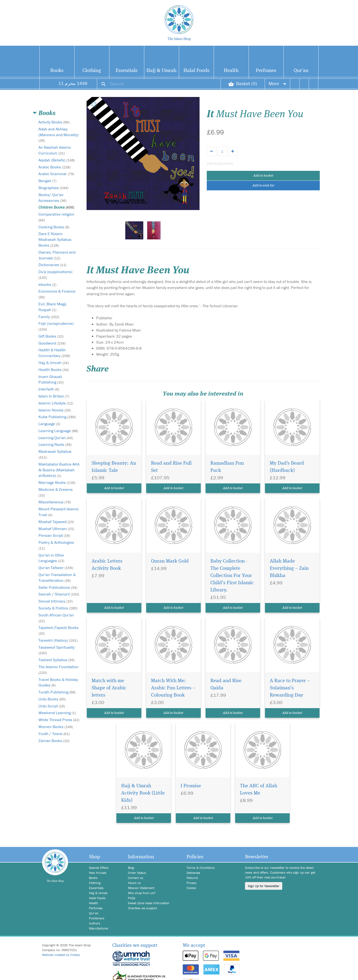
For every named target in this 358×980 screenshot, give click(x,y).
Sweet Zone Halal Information (149, 903)
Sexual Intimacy (56, 601)
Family (49, 317)
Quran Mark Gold (170, 561)
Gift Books (51, 336)
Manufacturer (99, 928)
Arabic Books (54, 167)
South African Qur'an (56, 618)
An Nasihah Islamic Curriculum (55, 150)
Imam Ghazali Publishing (51, 379)
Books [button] (47, 113)
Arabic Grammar (56, 174)
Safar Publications (58, 587)
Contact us (136, 878)
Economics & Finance (57, 294)
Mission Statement (141, 888)
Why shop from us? (142, 893)
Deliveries (193, 873)
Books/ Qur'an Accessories (52, 198)
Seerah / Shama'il (59, 594)
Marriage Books (57, 482)
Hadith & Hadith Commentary (54, 353)
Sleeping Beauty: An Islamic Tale (114, 467)
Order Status (137, 873)
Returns (192, 878)
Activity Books (54, 122)
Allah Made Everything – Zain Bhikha (289, 568)
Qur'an (301, 71)
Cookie (191, 888)
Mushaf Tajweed (56, 522)
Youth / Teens (54, 734)
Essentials (127, 71)
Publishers (97, 918)
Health (231, 71)
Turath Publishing (57, 692)
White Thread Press (59, 720)
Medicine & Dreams (56, 492)
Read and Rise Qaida (226, 684)
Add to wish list (263, 186)
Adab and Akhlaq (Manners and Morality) (59, 135)
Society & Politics (58, 608)
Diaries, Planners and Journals (57, 255)
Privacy (192, 883)
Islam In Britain (54, 396)
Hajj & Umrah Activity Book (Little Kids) (143, 793)
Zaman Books (54, 741)
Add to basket (263, 176)
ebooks (47, 284)
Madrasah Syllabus (55, 454)
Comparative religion (56, 217)
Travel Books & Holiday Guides (58, 682)
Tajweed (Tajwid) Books (59, 630)
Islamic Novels (55, 410)
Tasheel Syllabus (57, 660)
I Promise (191, 786)
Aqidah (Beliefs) (57, 160)
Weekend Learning (57, 713)
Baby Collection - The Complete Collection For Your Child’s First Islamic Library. (232, 576)
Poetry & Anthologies (56, 545)
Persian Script (54, 535)
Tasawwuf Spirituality (57, 650)
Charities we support (142, 908)
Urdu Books (52, 699)
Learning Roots (55, 444)
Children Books (56, 207)
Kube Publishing (57, 417)
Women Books (56, 727)
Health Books (54, 370)
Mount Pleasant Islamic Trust (59, 512)
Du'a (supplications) (55, 274)
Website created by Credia (61, 955)
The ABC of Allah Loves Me (259, 790)
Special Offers (99, 868)
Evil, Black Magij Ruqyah (52, 307)
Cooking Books (54, 227)
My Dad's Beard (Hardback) (287, 467)
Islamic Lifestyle (56, 403)
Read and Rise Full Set (171, 467)
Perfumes (266, 71)
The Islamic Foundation (58, 669)
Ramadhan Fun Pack (227, 467)
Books (57, 71)
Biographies (53, 188)
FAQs (132, 898)
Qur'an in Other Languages (51, 558)
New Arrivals (98, 873)
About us (134, 883)
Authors (95, 923)
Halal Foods (196, 71)
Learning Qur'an (56, 438)
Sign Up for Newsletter (264, 886)
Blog (131, 868)
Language (49, 424)
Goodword (52, 343)
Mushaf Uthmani (56, 529)
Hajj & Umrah (161, 71)
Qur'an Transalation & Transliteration (57, 577)
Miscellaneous (55, 502)
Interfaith (49, 389)
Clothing (92, 71)
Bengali (47, 181)
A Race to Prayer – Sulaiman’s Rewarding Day (290, 688)
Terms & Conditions (201, 868)
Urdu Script (52, 706)
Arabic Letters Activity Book (107, 565)
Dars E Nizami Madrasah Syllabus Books (55, 239)
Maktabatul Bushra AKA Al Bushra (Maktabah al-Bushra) (59, 470)
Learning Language (58, 431)
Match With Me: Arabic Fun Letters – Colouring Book (173, 688)
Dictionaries (52, 265)
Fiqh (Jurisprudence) (56, 326)
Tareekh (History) (58, 640)
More (277, 83)
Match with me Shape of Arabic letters (109, 688)
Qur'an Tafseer (56, 568)
